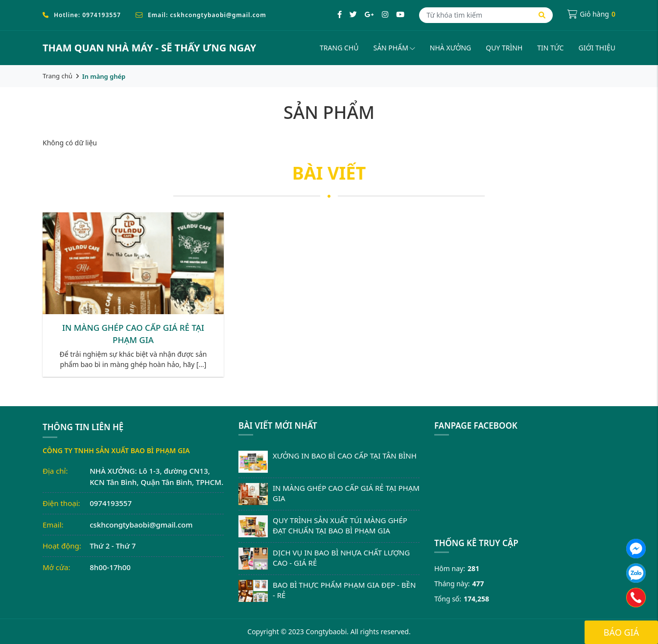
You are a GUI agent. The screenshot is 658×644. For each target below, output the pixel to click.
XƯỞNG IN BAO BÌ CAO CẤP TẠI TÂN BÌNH (345, 456)
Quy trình (504, 48)
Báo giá (621, 632)
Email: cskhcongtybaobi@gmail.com (207, 15)
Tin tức (550, 48)
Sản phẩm (394, 48)
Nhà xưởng (450, 48)
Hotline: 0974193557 (87, 15)
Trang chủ (339, 48)
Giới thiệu (597, 48)
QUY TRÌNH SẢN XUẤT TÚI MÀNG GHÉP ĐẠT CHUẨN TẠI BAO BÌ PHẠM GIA (340, 525)
